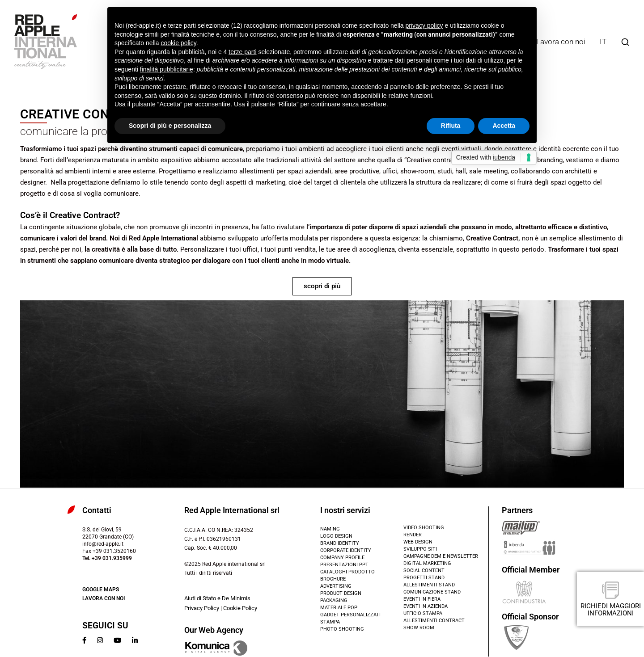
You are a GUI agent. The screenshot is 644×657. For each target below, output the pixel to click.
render (413, 535)
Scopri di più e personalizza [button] (170, 126)
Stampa (330, 622)
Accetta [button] (504, 126)
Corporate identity (346, 550)
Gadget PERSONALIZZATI (350, 615)
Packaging (334, 600)
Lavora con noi (561, 42)
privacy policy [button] (424, 25)
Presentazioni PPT (344, 565)
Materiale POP (339, 608)
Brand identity (340, 543)
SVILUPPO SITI (420, 549)
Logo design (336, 536)
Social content (424, 571)
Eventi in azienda (426, 606)
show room (419, 628)
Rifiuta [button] (451, 126)
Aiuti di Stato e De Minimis (217, 598)
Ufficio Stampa (423, 613)
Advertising (336, 586)
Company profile (342, 558)
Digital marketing (427, 563)
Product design (341, 593)
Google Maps (101, 590)
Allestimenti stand (429, 585)
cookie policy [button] (179, 43)
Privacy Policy (202, 608)
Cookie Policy (240, 608)
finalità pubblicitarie (167, 69)
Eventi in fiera (422, 599)
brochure (333, 579)
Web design (418, 542)
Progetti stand (424, 578)
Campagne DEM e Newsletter (441, 556)
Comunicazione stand (432, 592)
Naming (330, 529)
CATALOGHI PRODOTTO (347, 572)
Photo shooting (342, 629)
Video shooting (424, 528)
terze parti (242, 52)
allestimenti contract (434, 621)
